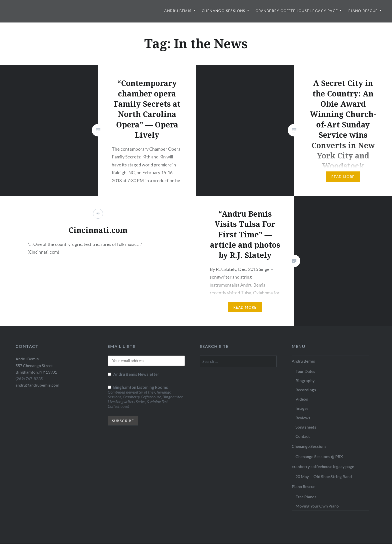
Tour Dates (305, 371)
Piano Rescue (363, 11)
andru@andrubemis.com (37, 385)
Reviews (303, 418)
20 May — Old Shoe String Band (324, 476)
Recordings (306, 390)
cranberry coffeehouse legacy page (297, 11)
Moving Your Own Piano (317, 506)
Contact (303, 436)
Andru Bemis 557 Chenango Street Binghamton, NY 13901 (36, 365)
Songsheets (306, 427)
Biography (305, 380)
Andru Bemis (178, 11)
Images (302, 408)
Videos (302, 399)
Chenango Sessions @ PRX (319, 456)
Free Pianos (306, 497)
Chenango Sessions (224, 11)
